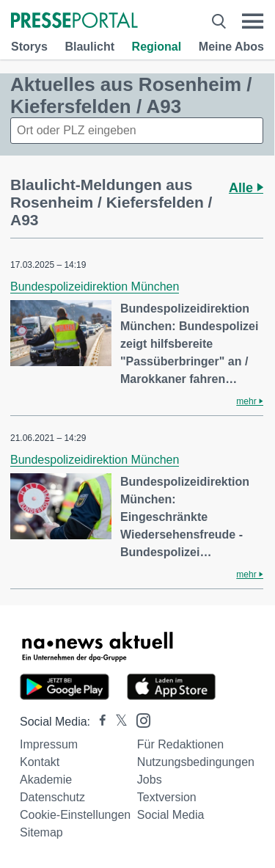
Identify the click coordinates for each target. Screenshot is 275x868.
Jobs (150, 780)
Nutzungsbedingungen (196, 762)
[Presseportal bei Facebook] (98, 722)
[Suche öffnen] (219, 21)
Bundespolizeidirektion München (95, 287)
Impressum (49, 744)
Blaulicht (89, 47)
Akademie (46, 780)
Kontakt (40, 762)
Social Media (171, 815)
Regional (157, 47)
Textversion (167, 797)
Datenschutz (52, 797)
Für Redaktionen (180, 744)
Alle (246, 188)
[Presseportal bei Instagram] (139, 719)
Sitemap (41, 832)
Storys (29, 47)
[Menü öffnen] (253, 21)
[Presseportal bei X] (117, 722)
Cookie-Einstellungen (75, 815)
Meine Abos (231, 47)
